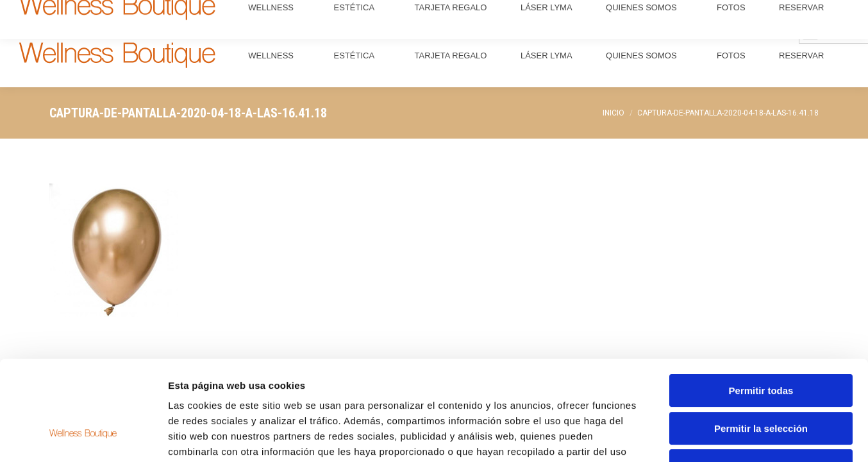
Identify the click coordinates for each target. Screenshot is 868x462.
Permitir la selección (761, 343)
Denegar (761, 380)
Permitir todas (761, 305)
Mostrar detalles (694, 437)
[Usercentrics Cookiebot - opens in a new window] (83, 437)
